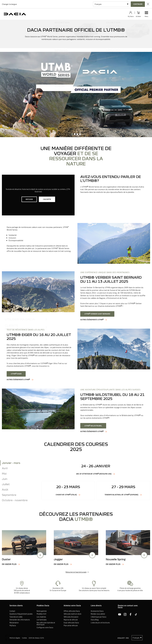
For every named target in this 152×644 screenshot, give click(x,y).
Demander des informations (20, 620)
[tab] (20, 463)
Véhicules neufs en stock (72, 614)
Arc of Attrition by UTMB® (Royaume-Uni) (94, 474)
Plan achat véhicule (71, 626)
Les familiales (42, 620)
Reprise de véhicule (71, 620)
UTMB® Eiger (16, 374)
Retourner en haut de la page (76, 572)
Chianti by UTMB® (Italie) (66, 495)
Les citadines (41, 617)
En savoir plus (9, 564)
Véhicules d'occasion (71, 617)
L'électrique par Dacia (98, 617)
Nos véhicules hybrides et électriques (46, 624)
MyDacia (13, 626)
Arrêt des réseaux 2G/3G (36, 638)
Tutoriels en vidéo (16, 617)
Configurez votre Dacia (45, 628)
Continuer (138, 4)
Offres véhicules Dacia (72, 611)
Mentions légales (15, 638)
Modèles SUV (41, 614)
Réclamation (14, 623)
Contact (12, 611)
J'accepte (47, 199)
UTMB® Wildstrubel (93, 426)
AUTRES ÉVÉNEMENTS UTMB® (92, 320)
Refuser (29, 199)
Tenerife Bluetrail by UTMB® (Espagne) (121, 495)
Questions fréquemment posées (21, 614)
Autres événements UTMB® (18, 380)
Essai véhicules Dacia (71, 623)
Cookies (24, 638)
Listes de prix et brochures (100, 623)
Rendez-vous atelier (98, 614)
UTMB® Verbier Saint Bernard (97, 314)
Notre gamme (42, 611)
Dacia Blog (95, 620)
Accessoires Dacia (97, 611)
